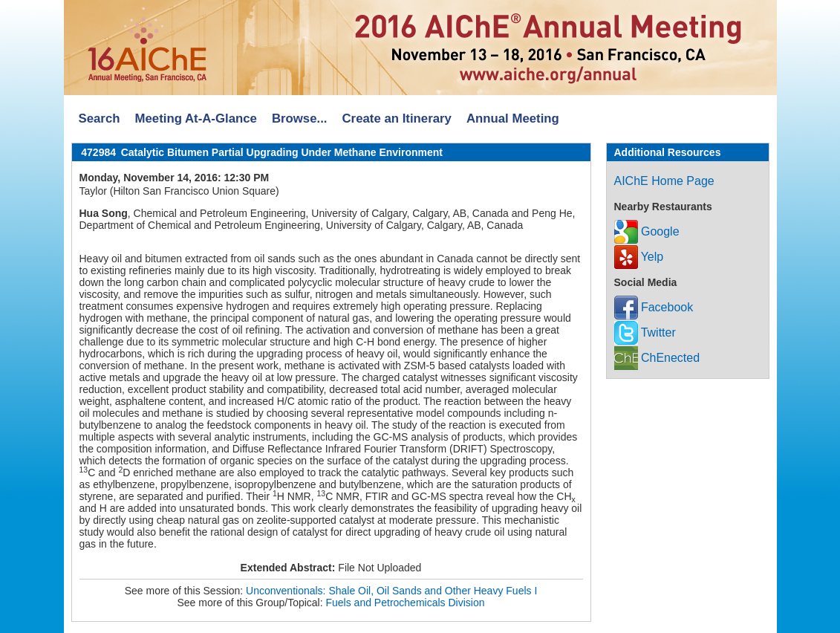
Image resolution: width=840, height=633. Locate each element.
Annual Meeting (513, 119)
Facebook (654, 307)
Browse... (300, 119)
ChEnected (657, 358)
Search (100, 119)
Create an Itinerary (397, 119)
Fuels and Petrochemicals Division (406, 603)
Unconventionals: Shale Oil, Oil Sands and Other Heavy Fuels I (391, 591)
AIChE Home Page (664, 181)
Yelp (639, 257)
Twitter (645, 332)
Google (647, 231)
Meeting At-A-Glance (195, 119)
